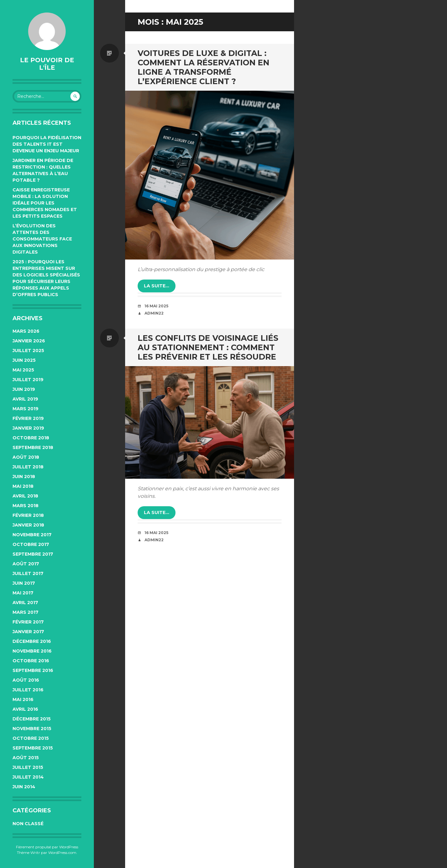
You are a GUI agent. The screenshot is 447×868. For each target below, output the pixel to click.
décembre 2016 (32, 641)
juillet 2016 (28, 690)
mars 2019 (25, 409)
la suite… (157, 286)
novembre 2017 (32, 535)
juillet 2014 (28, 777)
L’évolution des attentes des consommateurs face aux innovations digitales (42, 239)
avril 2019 (25, 399)
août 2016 (26, 680)
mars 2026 (26, 331)
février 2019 (28, 418)
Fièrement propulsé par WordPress (47, 847)
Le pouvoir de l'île (47, 64)
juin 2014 (24, 787)
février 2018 (28, 515)
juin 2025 (24, 360)
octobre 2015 (31, 738)
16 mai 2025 (156, 306)
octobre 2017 (31, 544)
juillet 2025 (28, 351)
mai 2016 (23, 699)
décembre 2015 (32, 719)
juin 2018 (24, 477)
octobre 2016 (31, 661)
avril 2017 (25, 603)
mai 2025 (23, 370)
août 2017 (26, 564)
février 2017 (28, 622)
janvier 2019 (28, 428)
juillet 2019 (28, 380)
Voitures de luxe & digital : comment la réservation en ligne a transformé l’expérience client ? (203, 67)
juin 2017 (24, 583)
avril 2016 (25, 709)
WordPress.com (62, 853)
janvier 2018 (28, 525)
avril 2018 (25, 496)
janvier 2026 (29, 341)
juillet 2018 (28, 467)
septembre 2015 (33, 748)
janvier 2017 (28, 632)
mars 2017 (25, 612)
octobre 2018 (31, 438)
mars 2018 (25, 506)
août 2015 (26, 758)
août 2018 (26, 457)
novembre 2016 (32, 651)
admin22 (154, 313)
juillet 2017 (28, 573)
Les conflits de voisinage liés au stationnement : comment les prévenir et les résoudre (208, 347)
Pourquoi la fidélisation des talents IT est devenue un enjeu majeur (47, 144)
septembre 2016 (33, 670)
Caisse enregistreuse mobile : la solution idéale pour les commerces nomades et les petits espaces (45, 203)
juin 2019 (24, 389)
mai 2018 (23, 486)
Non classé (28, 824)
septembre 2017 (33, 554)
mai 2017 (23, 593)
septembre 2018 (33, 447)
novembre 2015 (32, 729)
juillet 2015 (28, 767)
